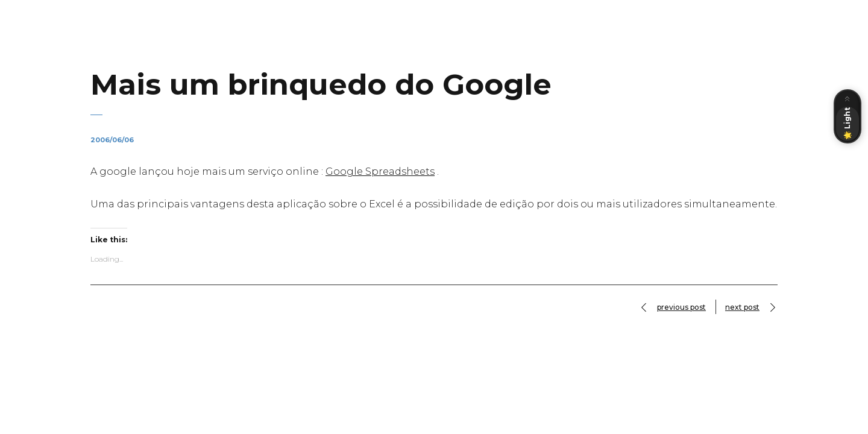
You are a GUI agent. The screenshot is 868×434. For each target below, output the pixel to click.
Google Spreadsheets (380, 171)
